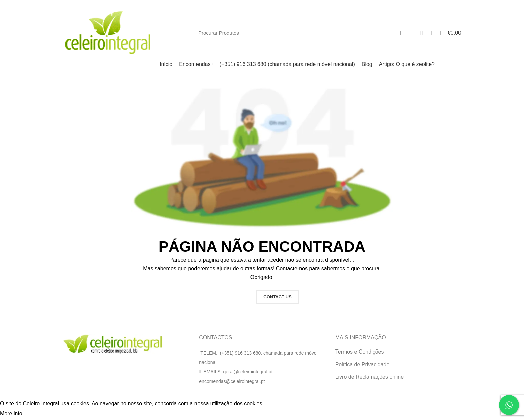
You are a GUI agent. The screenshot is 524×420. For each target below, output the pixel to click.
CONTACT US (277, 297)
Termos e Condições (360, 352)
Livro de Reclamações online (369, 377)
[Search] (301, 33)
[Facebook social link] (458, 4)
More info (11, 413)
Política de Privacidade (362, 364)
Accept (37, 414)
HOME (238, 297)
